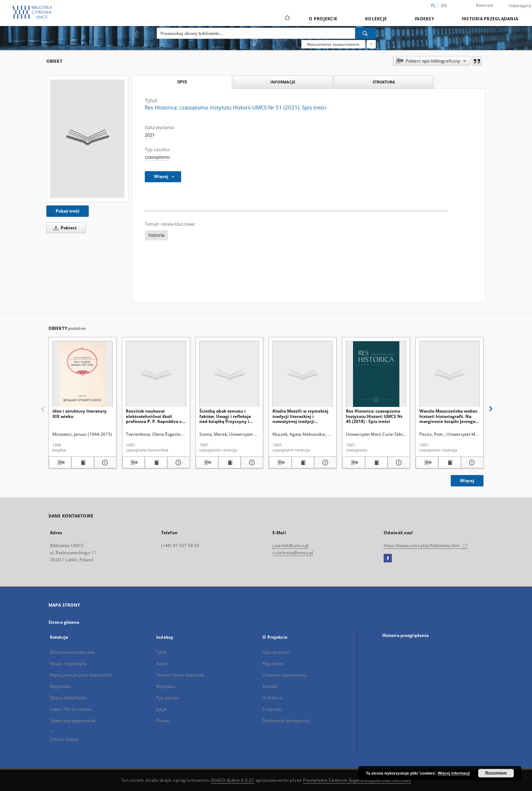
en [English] (444, 6)
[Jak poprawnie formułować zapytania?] (371, 44)
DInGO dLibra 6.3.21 (233, 780)
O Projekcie (323, 19)
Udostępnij (520, 6)
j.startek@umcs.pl (290, 545)
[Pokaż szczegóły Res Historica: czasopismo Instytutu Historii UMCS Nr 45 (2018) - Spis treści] (398, 463)
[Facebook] (388, 558)
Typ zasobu (168, 698)
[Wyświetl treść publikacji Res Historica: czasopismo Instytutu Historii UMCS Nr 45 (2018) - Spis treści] (376, 463)
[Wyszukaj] (365, 33)
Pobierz (64, 228)
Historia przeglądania (490, 19)
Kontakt (270, 686)
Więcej (467, 481)
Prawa (163, 721)
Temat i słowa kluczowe (180, 675)
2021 (150, 135)
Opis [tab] (182, 82)
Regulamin (273, 664)
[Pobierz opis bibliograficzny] (60, 463)
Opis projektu (276, 652)
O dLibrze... (274, 698)
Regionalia (60, 686)
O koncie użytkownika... (286, 675)
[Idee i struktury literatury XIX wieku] (83, 374)
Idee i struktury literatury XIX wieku (80, 414)
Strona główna (64, 622)
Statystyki (272, 709)
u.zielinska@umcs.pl (293, 553)
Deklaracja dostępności (286, 721)
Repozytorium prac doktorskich (81, 675)
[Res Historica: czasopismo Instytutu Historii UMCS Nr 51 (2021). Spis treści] (87, 139)
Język (161, 709)
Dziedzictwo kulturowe (73, 652)
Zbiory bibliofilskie (68, 698)
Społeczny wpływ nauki (73, 721)
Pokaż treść (68, 211)
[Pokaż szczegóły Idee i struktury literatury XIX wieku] (104, 463)
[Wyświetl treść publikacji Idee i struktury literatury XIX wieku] (83, 463)
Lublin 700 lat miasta (71, 709)
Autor (162, 664)
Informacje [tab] (283, 82)
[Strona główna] (287, 19)
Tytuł (161, 652)
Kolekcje (376, 19)
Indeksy (424, 19)
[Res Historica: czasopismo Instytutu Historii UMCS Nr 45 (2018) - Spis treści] (376, 374)
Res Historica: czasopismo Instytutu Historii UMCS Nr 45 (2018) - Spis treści (374, 416)
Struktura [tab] (384, 82)
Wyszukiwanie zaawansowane (333, 44)
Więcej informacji (454, 773)
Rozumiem (496, 773)
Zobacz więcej (64, 739)
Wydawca (166, 686)
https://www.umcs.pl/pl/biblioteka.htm (426, 545)
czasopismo (157, 157)
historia (156, 235)
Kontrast (485, 5)
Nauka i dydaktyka (68, 664)
